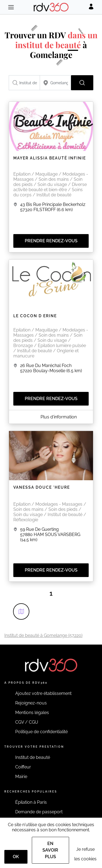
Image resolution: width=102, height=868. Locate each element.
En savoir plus (50, 850)
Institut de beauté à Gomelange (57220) (43, 635)
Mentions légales (32, 713)
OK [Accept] (16, 857)
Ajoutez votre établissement (43, 693)
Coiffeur (23, 767)
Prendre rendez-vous (51, 241)
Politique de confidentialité (41, 732)
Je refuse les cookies (85, 854)
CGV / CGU (27, 722)
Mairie (21, 777)
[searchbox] (24, 83)
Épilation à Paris (31, 802)
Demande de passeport (39, 812)
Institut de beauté (33, 757)
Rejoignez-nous (31, 703)
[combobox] (24, 83)
